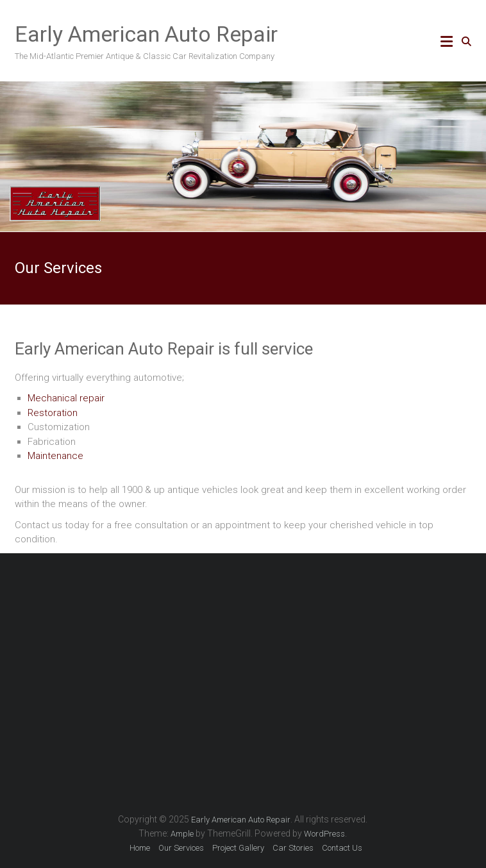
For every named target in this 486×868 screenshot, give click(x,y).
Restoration (53, 413)
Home (140, 848)
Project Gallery (238, 848)
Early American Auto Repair (146, 34)
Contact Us (342, 848)
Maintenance (55, 456)
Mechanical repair (66, 398)
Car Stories (293, 848)
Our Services (181, 848)
